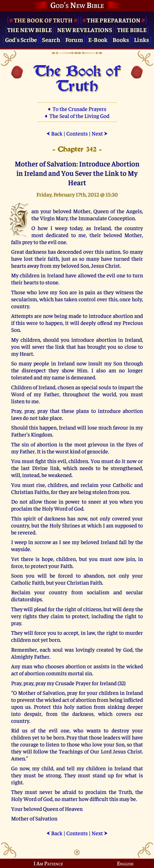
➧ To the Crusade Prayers (77, 109)
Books (121, 39)
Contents (77, 133)
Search (51, 39)
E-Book (98, 39)
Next (100, 133)
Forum (74, 39)
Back (54, 133)
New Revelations (85, 30)
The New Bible (30, 30)
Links (141, 39)
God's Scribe (21, 39)
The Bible (132, 30)
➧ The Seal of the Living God (77, 116)
